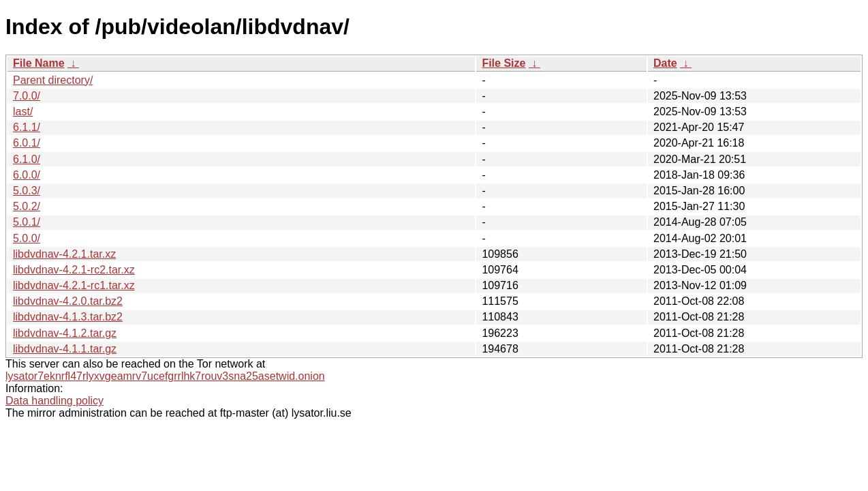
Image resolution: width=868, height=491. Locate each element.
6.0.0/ (27, 175)
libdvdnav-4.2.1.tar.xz (64, 254)
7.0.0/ (27, 96)
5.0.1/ (27, 222)
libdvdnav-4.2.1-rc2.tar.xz (74, 270)
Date (665, 63)
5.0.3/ (27, 191)
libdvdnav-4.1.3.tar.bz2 (68, 317)
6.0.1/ (27, 143)
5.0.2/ (27, 206)
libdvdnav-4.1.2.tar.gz (65, 333)
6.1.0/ (27, 159)
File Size (503, 63)
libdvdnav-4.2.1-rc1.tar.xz (74, 285)
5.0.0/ (27, 238)
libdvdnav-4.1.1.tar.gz (65, 349)
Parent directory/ (53, 80)
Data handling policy (55, 401)
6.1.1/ (27, 127)
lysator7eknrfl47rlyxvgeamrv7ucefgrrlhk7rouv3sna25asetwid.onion (165, 376)
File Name (39, 63)
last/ (23, 111)
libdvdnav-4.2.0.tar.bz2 (68, 301)
